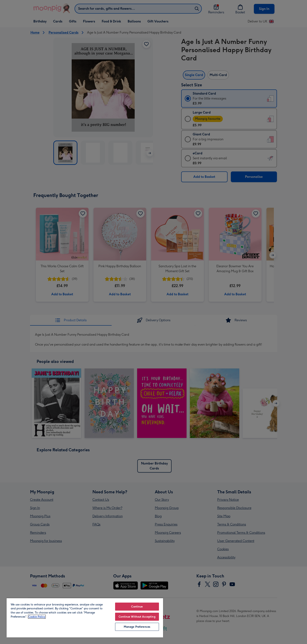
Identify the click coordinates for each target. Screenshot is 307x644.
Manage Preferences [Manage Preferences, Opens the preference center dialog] (137, 627)
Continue (137, 607)
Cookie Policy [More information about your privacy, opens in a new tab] (37, 617)
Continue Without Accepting (137, 617)
